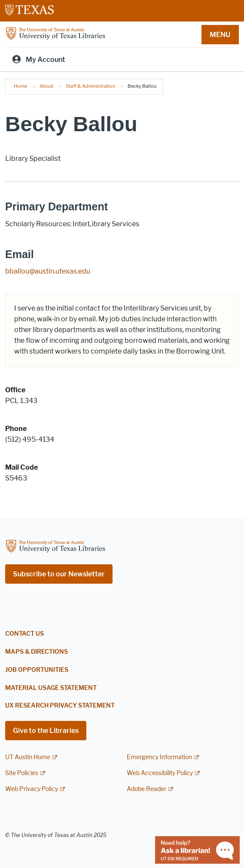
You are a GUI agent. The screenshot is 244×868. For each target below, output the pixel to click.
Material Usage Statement (51, 688)
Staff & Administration (90, 86)
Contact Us (24, 634)
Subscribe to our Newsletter (59, 574)
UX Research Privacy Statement (60, 706)
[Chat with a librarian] (197, 849)
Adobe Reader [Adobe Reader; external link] (146, 789)
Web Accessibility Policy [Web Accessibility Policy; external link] (160, 773)
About (46, 86)
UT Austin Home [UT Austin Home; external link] (28, 757)
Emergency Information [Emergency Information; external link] (159, 757)
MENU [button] (220, 35)
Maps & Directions (37, 652)
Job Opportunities (37, 670)
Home (20, 86)
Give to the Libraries (46, 731)
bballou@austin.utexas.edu (48, 271)
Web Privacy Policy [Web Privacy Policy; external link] (32, 789)
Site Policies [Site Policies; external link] (22, 773)
